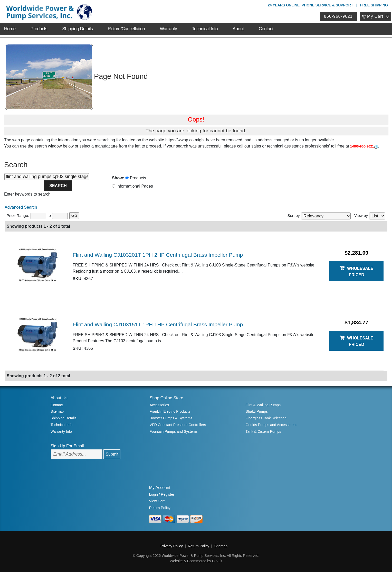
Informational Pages (132, 186)
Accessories (159, 405)
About (238, 29)
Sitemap (57, 411)
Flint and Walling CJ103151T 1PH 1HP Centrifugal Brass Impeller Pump (158, 324)
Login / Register (162, 494)
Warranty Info (61, 431)
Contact (266, 29)
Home (10, 29)
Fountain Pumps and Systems (174, 431)
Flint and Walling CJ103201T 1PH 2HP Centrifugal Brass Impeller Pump (158, 255)
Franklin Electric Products (170, 411)
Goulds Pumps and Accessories (271, 425)
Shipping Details (77, 29)
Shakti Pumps (257, 411)
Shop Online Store (166, 398)
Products (39, 29)
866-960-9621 (338, 16)
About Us (59, 398)
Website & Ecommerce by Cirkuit (196, 561)
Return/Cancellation (126, 29)
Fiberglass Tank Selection (266, 418)
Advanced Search (21, 207)
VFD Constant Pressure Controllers (178, 425)
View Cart (157, 501)
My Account (160, 488)
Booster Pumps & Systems (171, 418)
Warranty (169, 29)
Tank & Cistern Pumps (264, 431)
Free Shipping (374, 5)
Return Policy (160, 508)
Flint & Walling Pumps (263, 405)
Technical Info (205, 29)
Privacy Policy (172, 546)
